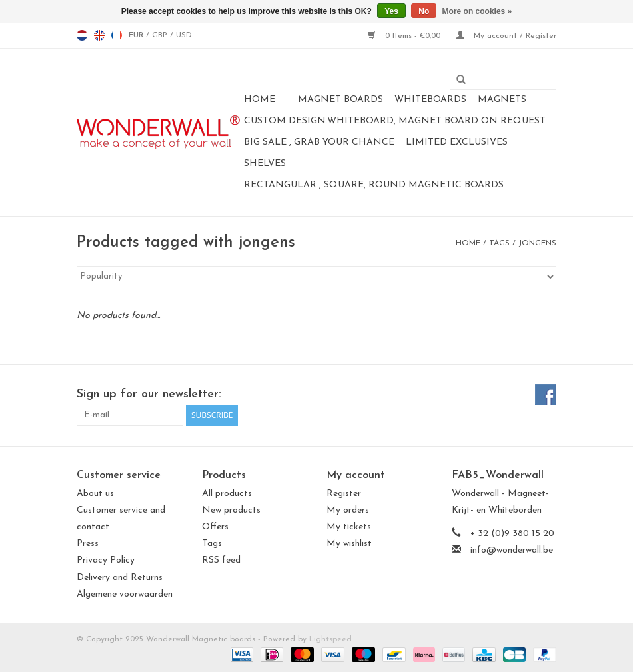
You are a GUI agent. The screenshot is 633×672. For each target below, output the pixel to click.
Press (88, 544)
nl (82, 35)
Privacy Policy (106, 560)
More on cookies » (477, 11)
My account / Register (506, 36)
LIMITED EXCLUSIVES (457, 142)
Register (344, 494)
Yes (391, 11)
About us (95, 494)
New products (231, 510)
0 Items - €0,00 (405, 36)
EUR (137, 35)
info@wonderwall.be (512, 550)
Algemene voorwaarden (125, 594)
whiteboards (430, 100)
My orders (348, 510)
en (99, 35)
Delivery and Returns (120, 578)
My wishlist (349, 544)
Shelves (265, 164)
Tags (499, 243)
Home (260, 100)
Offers (215, 527)
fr (117, 35)
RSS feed (221, 560)
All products (227, 494)
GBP (161, 35)
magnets (502, 100)
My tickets (349, 527)
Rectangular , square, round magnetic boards (374, 185)
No (424, 11)
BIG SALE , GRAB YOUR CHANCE (319, 142)
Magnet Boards (340, 100)
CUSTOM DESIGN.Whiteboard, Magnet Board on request (395, 121)
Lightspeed (330, 639)
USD (184, 35)
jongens (537, 243)
